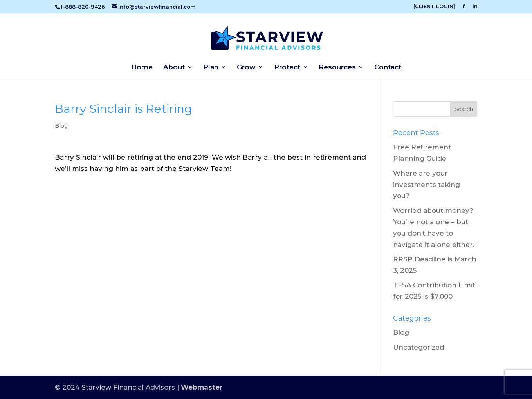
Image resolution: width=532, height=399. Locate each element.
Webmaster (202, 387)
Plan (211, 68)
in (475, 7)
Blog (61, 126)
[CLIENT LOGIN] (434, 7)
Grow (246, 68)
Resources (337, 68)
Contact (388, 68)
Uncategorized (419, 347)
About (174, 68)
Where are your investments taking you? (427, 185)
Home (142, 68)
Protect (287, 68)
